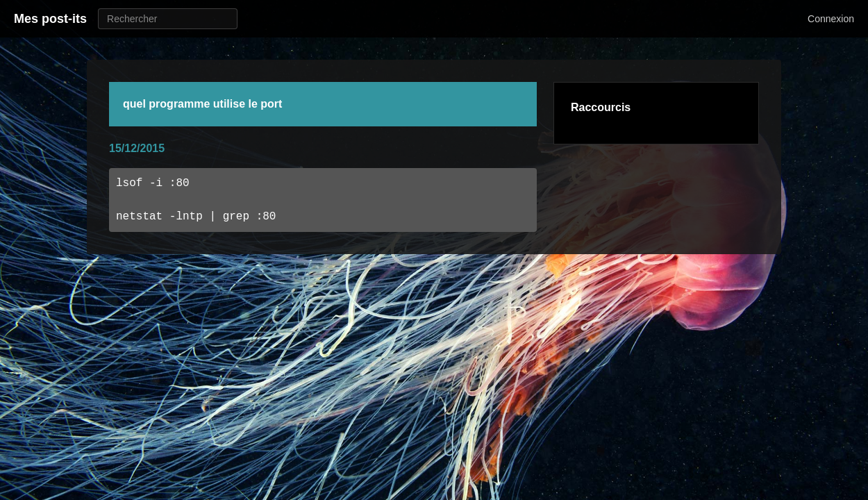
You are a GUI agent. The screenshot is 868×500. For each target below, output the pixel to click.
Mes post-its (50, 19)
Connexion (831, 19)
